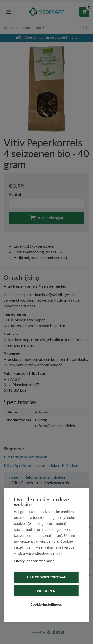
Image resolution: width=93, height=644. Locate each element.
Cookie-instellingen (46, 605)
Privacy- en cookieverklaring (34, 561)
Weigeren (46, 591)
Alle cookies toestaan (46, 577)
